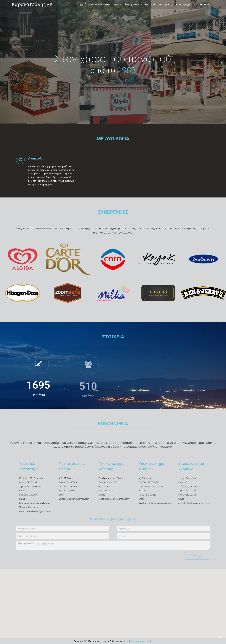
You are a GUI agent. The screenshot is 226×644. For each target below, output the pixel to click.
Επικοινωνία (204, 4)
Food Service (95, 4)
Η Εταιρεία (151, 4)
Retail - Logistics (113, 4)
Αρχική (82, 4)
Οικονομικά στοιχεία (142, 641)
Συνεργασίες (166, 4)
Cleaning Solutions (133, 4)
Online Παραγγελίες (185, 4)
